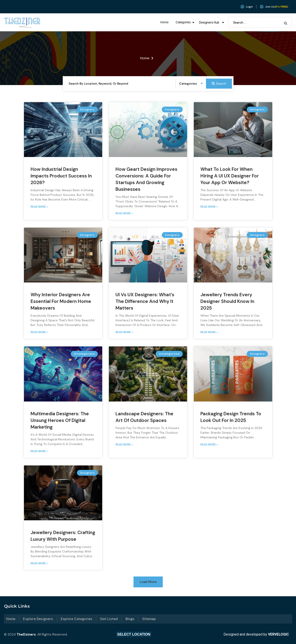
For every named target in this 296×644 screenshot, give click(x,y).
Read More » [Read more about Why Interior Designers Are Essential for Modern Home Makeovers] (39, 332)
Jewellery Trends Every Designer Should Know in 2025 (227, 301)
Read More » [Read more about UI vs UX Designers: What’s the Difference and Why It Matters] (124, 332)
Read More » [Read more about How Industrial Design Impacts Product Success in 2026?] (39, 207)
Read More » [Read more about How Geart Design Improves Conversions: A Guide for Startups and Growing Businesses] (124, 213)
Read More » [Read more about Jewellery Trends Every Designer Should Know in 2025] (209, 332)
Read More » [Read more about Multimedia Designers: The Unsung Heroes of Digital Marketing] (39, 451)
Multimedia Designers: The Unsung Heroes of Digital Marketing (60, 420)
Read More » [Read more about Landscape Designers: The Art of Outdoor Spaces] (124, 445)
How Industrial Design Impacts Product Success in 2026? (61, 176)
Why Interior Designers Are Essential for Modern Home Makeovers (61, 301)
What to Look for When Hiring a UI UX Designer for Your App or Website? (230, 176)
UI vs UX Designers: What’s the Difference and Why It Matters (145, 301)
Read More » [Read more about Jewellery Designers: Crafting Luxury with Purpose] (39, 563)
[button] (148, 582)
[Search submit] (286, 22)
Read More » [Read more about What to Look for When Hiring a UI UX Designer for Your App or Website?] (209, 207)
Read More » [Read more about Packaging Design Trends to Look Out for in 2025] (209, 445)
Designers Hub (212, 22)
